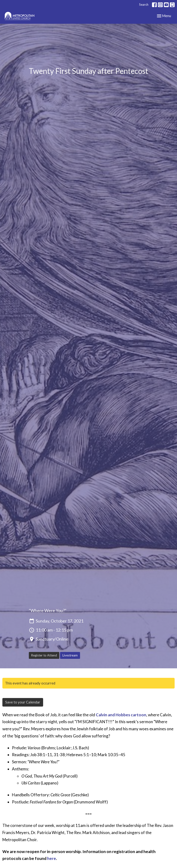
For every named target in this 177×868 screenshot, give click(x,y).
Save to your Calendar (23, 702)
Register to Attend (44, 655)
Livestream (70, 655)
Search (144, 5)
